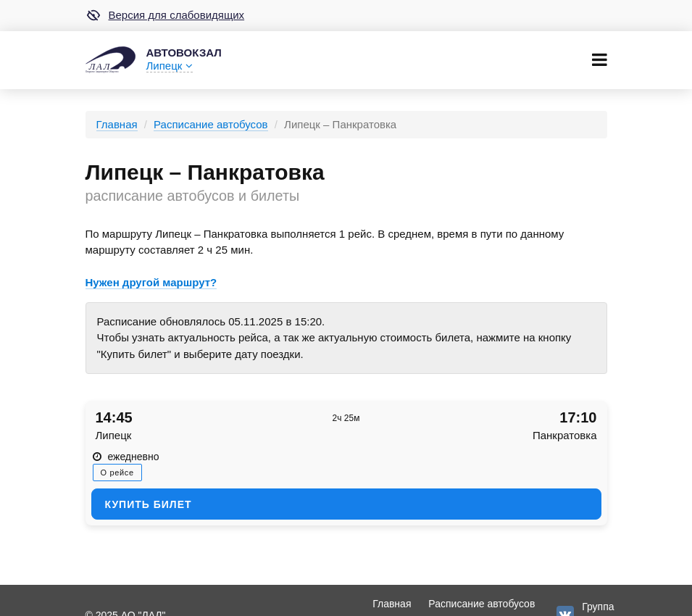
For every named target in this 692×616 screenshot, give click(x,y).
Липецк (170, 66)
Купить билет (149, 504)
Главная (117, 124)
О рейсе (117, 473)
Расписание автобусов (210, 124)
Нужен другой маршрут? (151, 282)
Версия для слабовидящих (165, 15)
